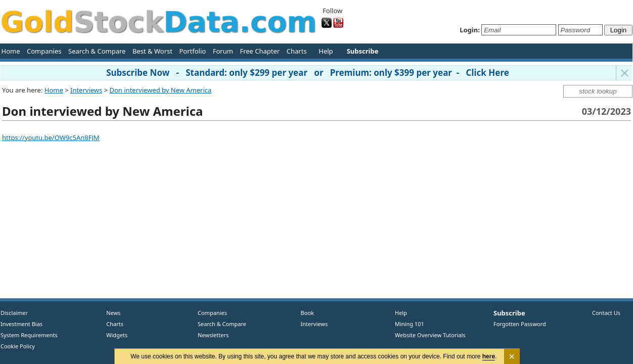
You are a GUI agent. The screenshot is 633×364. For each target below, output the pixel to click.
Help (326, 51)
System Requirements (29, 335)
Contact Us (606, 313)
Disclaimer (14, 313)
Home (11, 51)
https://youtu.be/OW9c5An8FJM (51, 138)
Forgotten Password (520, 324)
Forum (223, 51)
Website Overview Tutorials (430, 335)
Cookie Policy (18, 346)
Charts (297, 51)
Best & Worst (152, 51)
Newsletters (213, 335)
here (489, 356)
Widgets (113, 335)
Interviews (86, 90)
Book (305, 313)
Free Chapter (260, 51)
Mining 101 (410, 324)
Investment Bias (21, 324)
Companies (44, 51)
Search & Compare (97, 51)
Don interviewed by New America (161, 90)
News (110, 313)
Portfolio (192, 51)
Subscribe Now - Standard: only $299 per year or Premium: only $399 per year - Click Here (308, 73)
